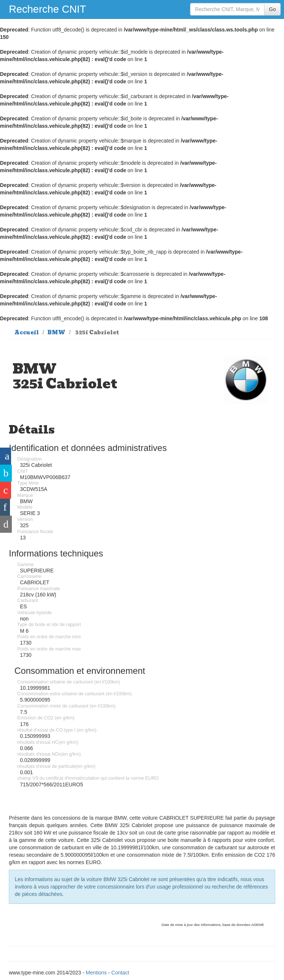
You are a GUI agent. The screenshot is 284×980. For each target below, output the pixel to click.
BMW (56, 332)
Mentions (96, 973)
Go (272, 9)
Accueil (27, 332)
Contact (120, 973)
